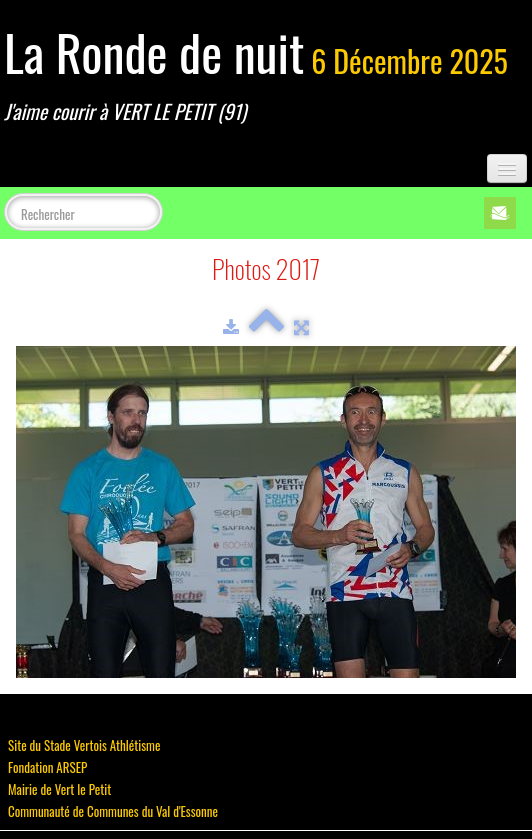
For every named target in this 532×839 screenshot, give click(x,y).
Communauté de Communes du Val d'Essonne (113, 811)
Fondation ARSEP (47, 767)
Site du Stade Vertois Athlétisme (84, 745)
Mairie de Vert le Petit (59, 789)
